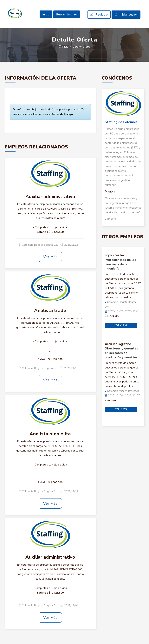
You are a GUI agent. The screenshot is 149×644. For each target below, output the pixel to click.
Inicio (46, 15)
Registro (99, 15)
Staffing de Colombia (121, 123)
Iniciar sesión (126, 15)
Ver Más (50, 257)
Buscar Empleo (67, 15)
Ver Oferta (121, 325)
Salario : (42, 232)
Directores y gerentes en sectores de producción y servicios (121, 353)
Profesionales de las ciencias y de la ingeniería (120, 265)
